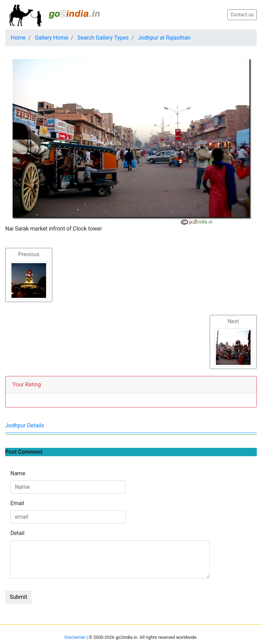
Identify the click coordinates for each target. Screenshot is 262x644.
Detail (18, 533)
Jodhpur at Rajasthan (164, 38)
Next (233, 342)
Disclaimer (75, 637)
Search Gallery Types (103, 38)
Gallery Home (52, 38)
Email (17, 503)
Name (18, 473)
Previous (29, 275)
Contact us (242, 15)
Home (18, 38)
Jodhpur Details (25, 425)
